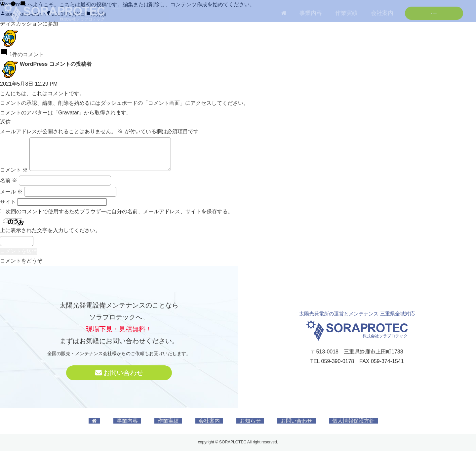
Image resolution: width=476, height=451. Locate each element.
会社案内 (209, 421)
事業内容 (127, 421)
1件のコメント (111, 14)
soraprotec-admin (26, 14)
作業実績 (168, 421)
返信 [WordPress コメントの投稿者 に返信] (5, 122)
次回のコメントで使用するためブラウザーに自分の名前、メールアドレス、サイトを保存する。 (119, 211)
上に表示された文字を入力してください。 (50, 230)
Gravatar (68, 113)
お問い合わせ (119, 373)
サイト (8, 202)
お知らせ (250, 421)
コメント (14, 170)
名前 (9, 180)
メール (11, 192)
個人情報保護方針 (353, 421)
